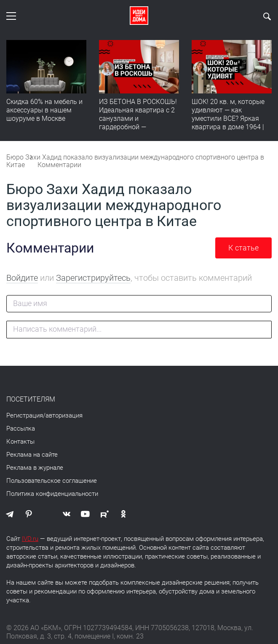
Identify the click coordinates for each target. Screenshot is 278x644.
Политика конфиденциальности (52, 494)
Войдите (22, 278)
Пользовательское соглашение (52, 481)
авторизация (64, 415)
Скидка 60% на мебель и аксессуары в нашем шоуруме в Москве (44, 110)
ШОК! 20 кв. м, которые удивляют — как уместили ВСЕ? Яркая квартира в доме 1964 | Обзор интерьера (228, 118)
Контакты (20, 442)
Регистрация (25, 415)
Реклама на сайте (32, 455)
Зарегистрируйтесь (93, 278)
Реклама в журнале (35, 468)
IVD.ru (30, 539)
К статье (243, 248)
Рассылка (21, 428)
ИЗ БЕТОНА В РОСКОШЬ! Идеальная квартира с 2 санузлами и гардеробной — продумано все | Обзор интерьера (138, 123)
